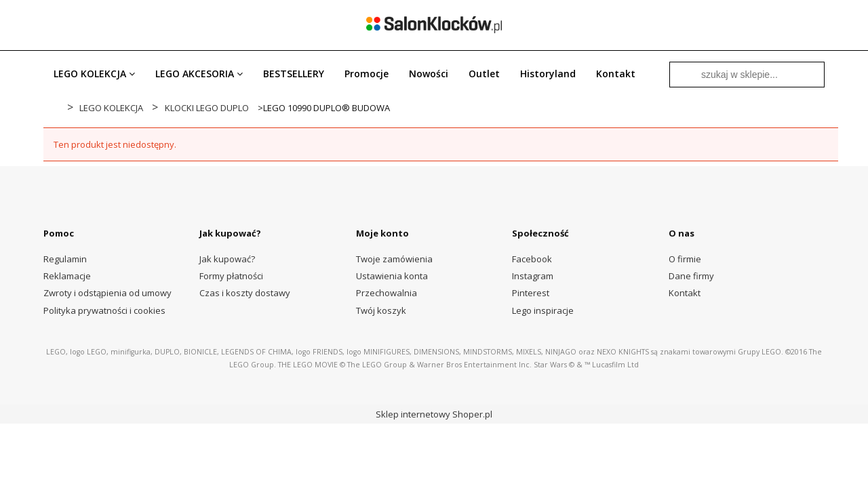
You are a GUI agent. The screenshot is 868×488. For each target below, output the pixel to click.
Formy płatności (231, 276)
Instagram (533, 276)
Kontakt (685, 293)
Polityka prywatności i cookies (104, 310)
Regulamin (65, 259)
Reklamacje (67, 276)
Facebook (532, 259)
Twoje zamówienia (394, 259)
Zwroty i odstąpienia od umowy (107, 293)
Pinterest (531, 293)
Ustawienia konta (392, 276)
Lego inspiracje (543, 310)
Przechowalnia (387, 293)
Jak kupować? (227, 259)
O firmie (685, 259)
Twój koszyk (381, 310)
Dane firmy (691, 276)
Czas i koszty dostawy (245, 293)
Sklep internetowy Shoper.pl (434, 414)
